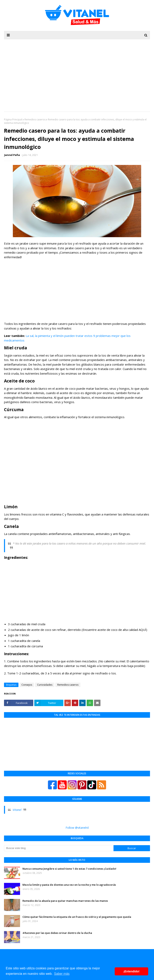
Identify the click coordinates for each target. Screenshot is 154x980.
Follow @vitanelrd (77, 828)
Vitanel (17, 810)
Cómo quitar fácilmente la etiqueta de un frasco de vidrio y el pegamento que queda (77, 917)
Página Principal (13, 119)
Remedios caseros (35, 119)
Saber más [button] (62, 974)
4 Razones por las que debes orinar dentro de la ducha (57, 933)
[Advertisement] (77, 290)
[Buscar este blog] (59, 848)
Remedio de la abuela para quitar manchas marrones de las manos (65, 901)
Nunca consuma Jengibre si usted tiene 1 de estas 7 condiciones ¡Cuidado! (69, 869)
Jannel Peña (12, 155)
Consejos (27, 685)
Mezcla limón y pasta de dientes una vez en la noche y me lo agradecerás (69, 885)
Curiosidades (45, 685)
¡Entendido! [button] (132, 971)
